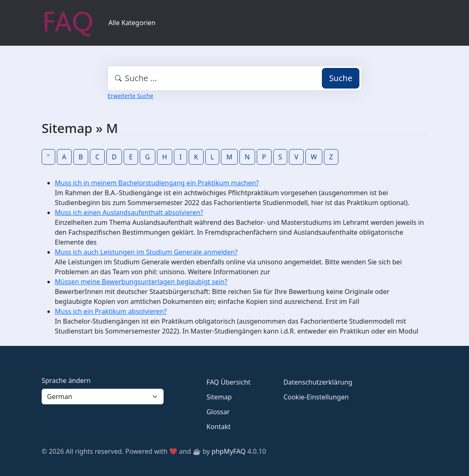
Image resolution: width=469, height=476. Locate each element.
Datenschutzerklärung (318, 382)
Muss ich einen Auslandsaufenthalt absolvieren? (129, 212)
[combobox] (234, 78)
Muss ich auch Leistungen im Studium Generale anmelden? (146, 252)
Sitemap (219, 397)
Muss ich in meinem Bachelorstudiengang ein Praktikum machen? (157, 183)
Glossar (218, 412)
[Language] (103, 397)
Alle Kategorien (132, 23)
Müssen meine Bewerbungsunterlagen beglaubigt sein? (141, 282)
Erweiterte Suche (130, 96)
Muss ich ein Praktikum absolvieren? (111, 311)
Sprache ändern (66, 380)
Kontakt (219, 427)
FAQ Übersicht (229, 382)
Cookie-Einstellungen (316, 397)
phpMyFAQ (229, 451)
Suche (341, 78)
